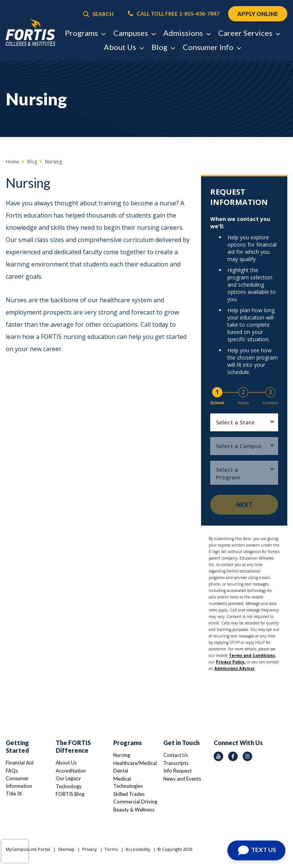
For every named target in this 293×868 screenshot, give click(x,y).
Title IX (14, 794)
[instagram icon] (247, 756)
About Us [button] (124, 47)
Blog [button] (163, 47)
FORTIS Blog (70, 794)
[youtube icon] (218, 756)
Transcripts (176, 763)
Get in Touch (181, 743)
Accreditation (71, 771)
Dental (121, 771)
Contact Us (176, 755)
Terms (111, 849)
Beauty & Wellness (134, 810)
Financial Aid (20, 763)
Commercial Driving (135, 802)
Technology (69, 786)
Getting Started (17, 746)
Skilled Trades (129, 794)
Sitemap (66, 849)
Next (244, 504)
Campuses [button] (134, 33)
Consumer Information (19, 782)
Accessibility (138, 849)
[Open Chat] (256, 850)
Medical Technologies (128, 782)
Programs (128, 743)
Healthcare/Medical (135, 763)
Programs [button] (85, 33)
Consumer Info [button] (212, 47)
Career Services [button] (249, 33)
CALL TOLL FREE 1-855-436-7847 (174, 14)
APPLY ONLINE (258, 14)
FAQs (12, 771)
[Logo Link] (31, 32)
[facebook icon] (233, 756)
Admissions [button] (187, 33)
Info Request (177, 771)
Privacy (89, 849)
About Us (66, 763)
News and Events (182, 779)
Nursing (122, 755)
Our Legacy (68, 778)
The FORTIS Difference (73, 746)
